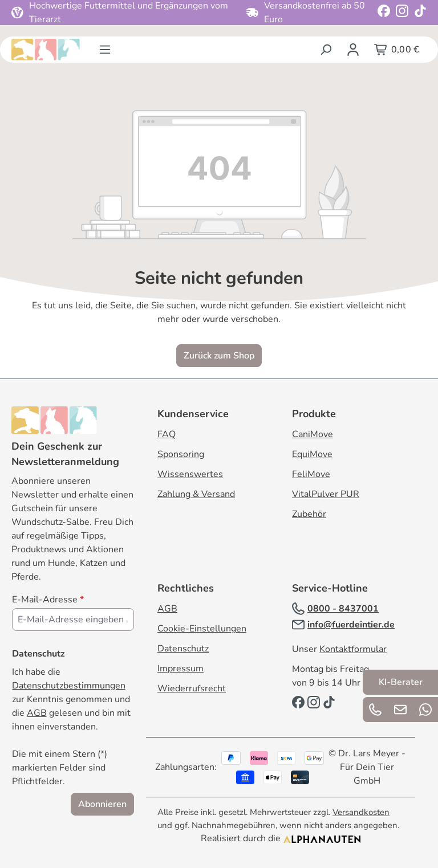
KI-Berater (401, 682)
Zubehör (309, 514)
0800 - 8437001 (343, 609)
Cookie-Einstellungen (202, 629)
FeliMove (311, 474)
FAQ (167, 434)
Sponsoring (181, 454)
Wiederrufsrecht (192, 688)
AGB (37, 713)
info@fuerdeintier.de (351, 625)
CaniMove (313, 434)
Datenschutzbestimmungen (69, 686)
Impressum (181, 669)
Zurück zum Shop (219, 356)
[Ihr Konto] (353, 50)
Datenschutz (183, 649)
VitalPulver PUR (326, 494)
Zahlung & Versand (196, 494)
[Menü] (105, 50)
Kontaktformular (353, 649)
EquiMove (312, 454)
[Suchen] (326, 50)
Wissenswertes (190, 474)
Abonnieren (102, 804)
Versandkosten (361, 812)
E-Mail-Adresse (48, 600)
